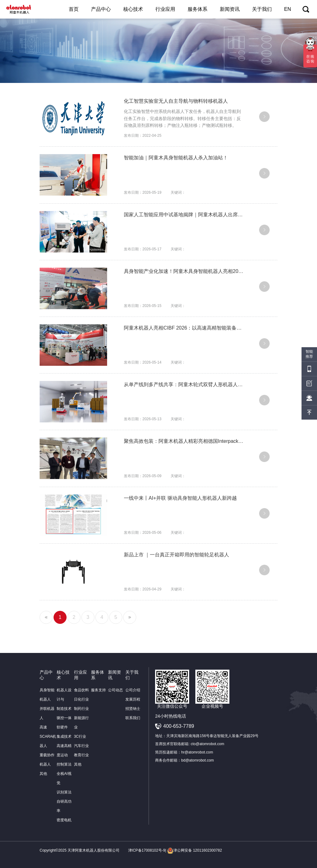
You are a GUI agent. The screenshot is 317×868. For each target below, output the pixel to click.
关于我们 (262, 9)
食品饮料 (81, 690)
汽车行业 (81, 746)
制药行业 (81, 709)
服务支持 (98, 690)
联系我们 (133, 718)
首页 (74, 9)
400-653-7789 (179, 726)
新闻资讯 (230, 9)
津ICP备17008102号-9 (147, 850)
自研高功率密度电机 (64, 811)
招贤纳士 (133, 709)
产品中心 (101, 9)
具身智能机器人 (47, 695)
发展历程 (133, 699)
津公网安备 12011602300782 (195, 850)
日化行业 (81, 699)
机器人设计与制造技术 (64, 699)
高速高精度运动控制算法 (64, 755)
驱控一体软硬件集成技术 (64, 727)
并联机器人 (47, 713)
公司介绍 (133, 690)
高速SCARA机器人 (48, 736)
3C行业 (80, 736)
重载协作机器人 (47, 760)
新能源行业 (81, 723)
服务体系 (198, 9)
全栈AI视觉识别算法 (64, 783)
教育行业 (81, 755)
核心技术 (133, 9)
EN (288, 9)
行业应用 (165, 9)
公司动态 (115, 690)
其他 (43, 774)
